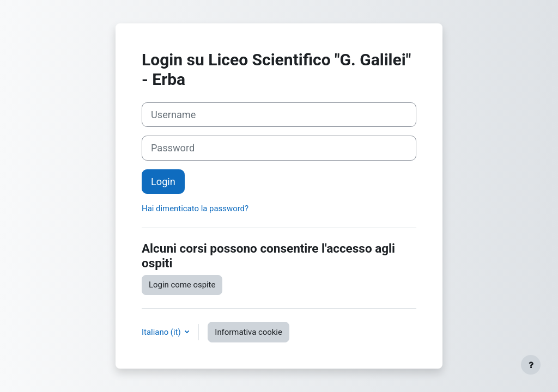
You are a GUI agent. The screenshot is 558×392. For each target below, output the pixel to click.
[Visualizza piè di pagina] (531, 365)
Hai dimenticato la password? (195, 209)
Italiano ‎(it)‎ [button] (162, 332)
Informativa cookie (248, 332)
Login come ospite (182, 285)
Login (163, 182)
